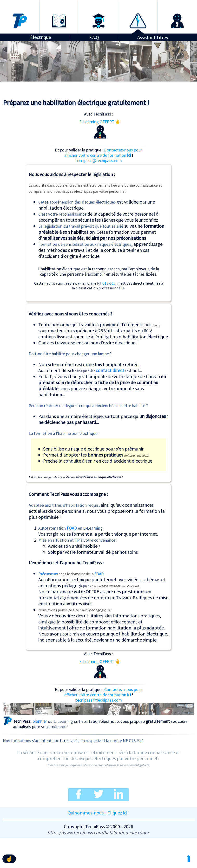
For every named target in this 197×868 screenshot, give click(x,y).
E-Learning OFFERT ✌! (100, 129)
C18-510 (109, 283)
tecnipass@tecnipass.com (99, 161)
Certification (98, 4)
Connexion (177, 4)
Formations (59, 4)
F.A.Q (94, 37)
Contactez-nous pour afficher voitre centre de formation (103, 153)
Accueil (20, 4)
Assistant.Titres (153, 37)
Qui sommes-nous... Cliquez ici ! (99, 813)
